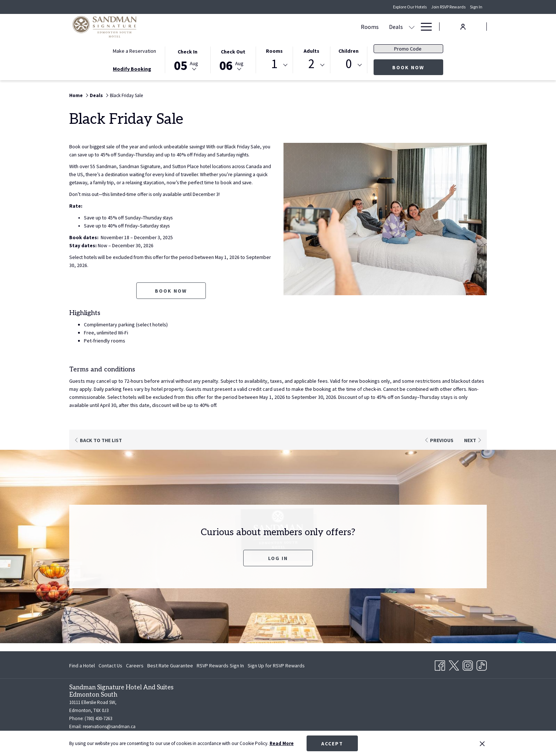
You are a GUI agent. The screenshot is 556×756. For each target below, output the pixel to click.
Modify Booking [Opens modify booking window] (132, 69)
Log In (278, 566)
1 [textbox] (274, 64)
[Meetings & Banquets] (306, 27)
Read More (282, 743)
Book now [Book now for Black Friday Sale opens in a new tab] (171, 299)
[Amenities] (390, 27)
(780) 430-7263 (98, 718)
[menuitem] (83, 666)
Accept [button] (332, 744)
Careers (135, 666)
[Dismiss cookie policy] (482, 744)
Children (349, 51)
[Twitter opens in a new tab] (454, 664)
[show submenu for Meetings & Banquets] (342, 27)
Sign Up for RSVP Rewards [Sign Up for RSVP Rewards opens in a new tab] (276, 667)
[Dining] (359, 27)
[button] (188, 59)
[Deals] (255, 27)
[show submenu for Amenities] (412, 27)
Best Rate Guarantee (170, 666)
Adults (312, 51)
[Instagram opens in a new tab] (468, 664)
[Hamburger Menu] (424, 27)
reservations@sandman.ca (109, 727)
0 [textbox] (349, 64)
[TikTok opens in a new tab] (482, 664)
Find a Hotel (82, 666)
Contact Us (110, 666)
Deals (96, 95)
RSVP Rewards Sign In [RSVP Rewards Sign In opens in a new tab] (220, 667)
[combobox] (274, 65)
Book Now (418, 67)
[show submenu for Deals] (271, 27)
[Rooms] (229, 27)
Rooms (274, 51)
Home (76, 95)
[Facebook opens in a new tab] (440, 664)
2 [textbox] (312, 64)
